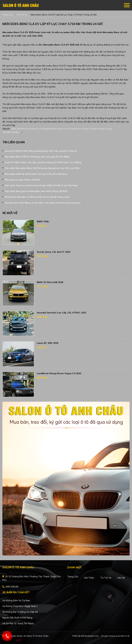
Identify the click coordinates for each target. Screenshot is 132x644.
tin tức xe (22, 15)
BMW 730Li (43, 222)
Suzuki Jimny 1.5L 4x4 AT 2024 (54, 252)
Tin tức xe (106, 578)
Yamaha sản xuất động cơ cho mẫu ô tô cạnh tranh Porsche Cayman (43, 203)
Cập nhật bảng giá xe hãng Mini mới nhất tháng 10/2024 (36, 191)
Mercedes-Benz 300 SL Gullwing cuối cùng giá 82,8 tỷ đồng (37, 157)
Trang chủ (73, 577)
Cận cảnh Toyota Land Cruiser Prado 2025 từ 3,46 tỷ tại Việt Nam (41, 185)
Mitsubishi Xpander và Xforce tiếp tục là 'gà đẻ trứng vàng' (37, 197)
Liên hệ (121, 578)
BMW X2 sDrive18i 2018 (50, 282)
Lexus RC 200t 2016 (48, 343)
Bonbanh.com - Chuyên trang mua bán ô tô (107, 636)
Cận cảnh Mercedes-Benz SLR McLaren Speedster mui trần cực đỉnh (42, 168)
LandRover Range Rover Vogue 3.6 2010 (59, 373)
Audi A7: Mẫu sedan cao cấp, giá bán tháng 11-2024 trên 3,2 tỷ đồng (43, 162)
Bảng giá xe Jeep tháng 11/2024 (22, 180)
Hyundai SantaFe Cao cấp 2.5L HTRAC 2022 (61, 313)
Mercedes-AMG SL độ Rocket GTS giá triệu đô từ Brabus (36, 174)
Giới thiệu (89, 578)
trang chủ (8, 15)
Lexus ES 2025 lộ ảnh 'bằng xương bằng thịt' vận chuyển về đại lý (41, 151)
